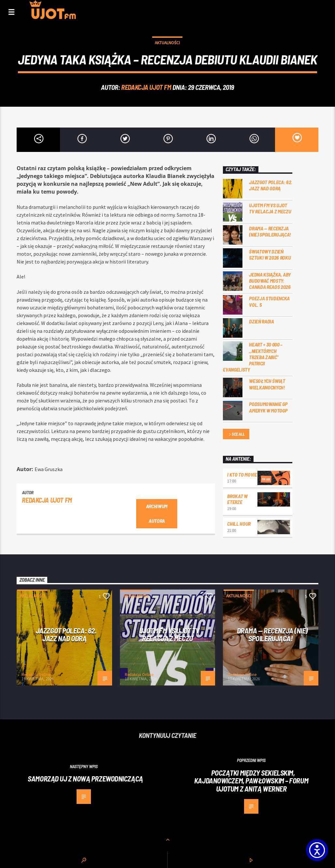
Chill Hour (239, 524)
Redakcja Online (36, 675)
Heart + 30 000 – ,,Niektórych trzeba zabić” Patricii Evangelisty (253, 357)
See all (236, 434)
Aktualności (167, 43)
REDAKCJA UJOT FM (146, 87)
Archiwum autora (157, 513)
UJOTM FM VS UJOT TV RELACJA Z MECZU (270, 208)
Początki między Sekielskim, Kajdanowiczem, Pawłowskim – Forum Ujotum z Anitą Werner (251, 781)
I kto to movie (242, 475)
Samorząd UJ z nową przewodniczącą (85, 779)
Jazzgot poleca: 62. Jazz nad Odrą (271, 185)
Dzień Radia (261, 321)
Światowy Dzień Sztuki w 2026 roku (270, 254)
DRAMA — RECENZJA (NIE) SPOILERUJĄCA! (270, 231)
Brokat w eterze (237, 499)
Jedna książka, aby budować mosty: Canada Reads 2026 (270, 281)
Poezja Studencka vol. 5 (269, 301)
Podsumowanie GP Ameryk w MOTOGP (268, 407)
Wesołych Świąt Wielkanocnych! (267, 384)
